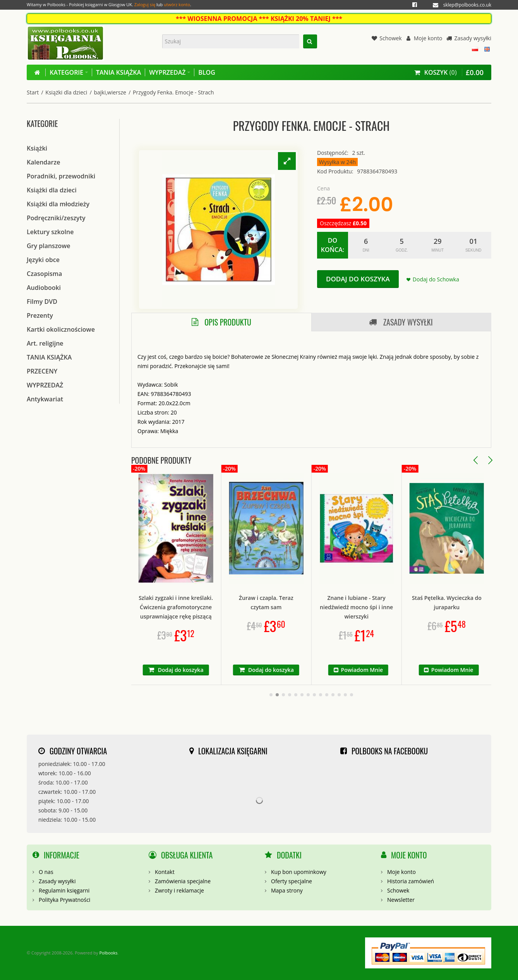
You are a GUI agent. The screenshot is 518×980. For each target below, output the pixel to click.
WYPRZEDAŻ (45, 385)
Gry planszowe (49, 246)
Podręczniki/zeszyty (56, 218)
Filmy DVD (42, 302)
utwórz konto (177, 4)
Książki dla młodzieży (58, 204)
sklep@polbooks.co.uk (467, 5)
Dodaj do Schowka (436, 279)
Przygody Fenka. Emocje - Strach (173, 92)
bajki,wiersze (110, 92)
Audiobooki (44, 288)
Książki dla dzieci (66, 92)
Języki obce (43, 260)
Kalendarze (43, 162)
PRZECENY (42, 371)
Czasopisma (44, 274)
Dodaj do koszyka (358, 279)
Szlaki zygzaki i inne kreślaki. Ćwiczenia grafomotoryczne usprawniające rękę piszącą (221, 607)
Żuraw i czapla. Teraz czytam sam (311, 602)
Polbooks (108, 953)
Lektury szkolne (50, 232)
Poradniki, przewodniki (61, 176)
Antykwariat (45, 399)
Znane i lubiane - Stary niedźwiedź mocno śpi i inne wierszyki (401, 607)
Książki (37, 148)
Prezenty (40, 315)
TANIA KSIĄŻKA (49, 357)
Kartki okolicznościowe (61, 329)
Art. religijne (45, 343)
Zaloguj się (145, 4)
